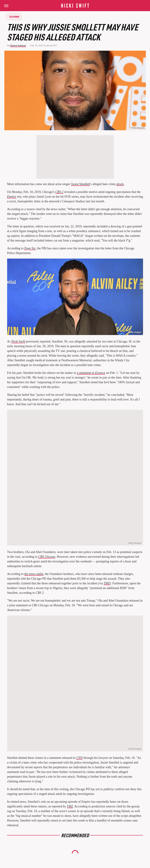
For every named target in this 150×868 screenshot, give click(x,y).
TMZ (107, 583)
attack (120, 184)
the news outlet (34, 574)
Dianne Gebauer (18, 46)
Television (14, 17)
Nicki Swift (18, 341)
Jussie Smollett (81, 184)
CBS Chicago (47, 557)
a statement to (91, 373)
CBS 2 (59, 192)
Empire (12, 197)
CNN (79, 758)
